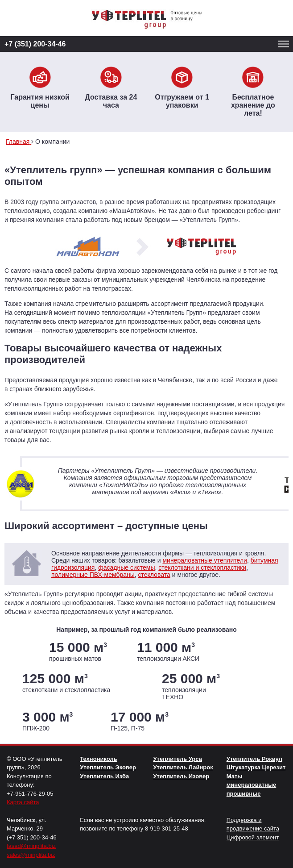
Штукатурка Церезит (256, 767)
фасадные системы (126, 568)
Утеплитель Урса (178, 759)
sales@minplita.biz (31, 855)
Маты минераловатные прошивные (252, 785)
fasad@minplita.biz (31, 846)
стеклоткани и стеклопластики (202, 568)
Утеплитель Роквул (254, 759)
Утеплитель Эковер (108, 767)
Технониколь (98, 759)
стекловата (154, 575)
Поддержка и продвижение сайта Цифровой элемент (253, 829)
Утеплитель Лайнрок (183, 767)
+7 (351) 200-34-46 (35, 44)
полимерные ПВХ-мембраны (93, 575)
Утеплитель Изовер (182, 776)
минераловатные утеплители (204, 560)
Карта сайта (23, 802)
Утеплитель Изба (104, 776)
